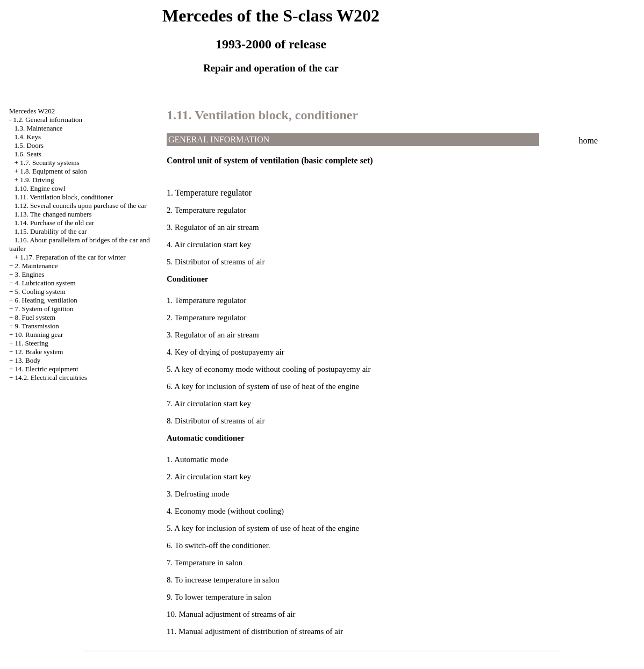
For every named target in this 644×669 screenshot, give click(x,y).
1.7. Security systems (50, 163)
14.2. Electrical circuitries (51, 377)
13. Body (28, 360)
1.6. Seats (28, 154)
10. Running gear (39, 334)
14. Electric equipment (47, 369)
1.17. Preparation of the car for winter (73, 257)
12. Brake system (39, 352)
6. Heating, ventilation (46, 300)
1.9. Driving (37, 180)
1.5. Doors (29, 145)
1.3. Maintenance (39, 128)
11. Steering (32, 343)
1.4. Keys (28, 137)
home (589, 141)
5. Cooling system (40, 292)
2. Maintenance (37, 266)
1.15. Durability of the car (51, 231)
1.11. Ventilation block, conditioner (64, 197)
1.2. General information (48, 120)
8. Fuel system (35, 317)
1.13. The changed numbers (53, 214)
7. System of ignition (44, 309)
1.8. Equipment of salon (53, 171)
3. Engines (30, 274)
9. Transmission (37, 326)
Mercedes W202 (32, 111)
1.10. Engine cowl (40, 188)
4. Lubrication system (45, 283)
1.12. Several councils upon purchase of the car (81, 206)
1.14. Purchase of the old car (54, 223)
